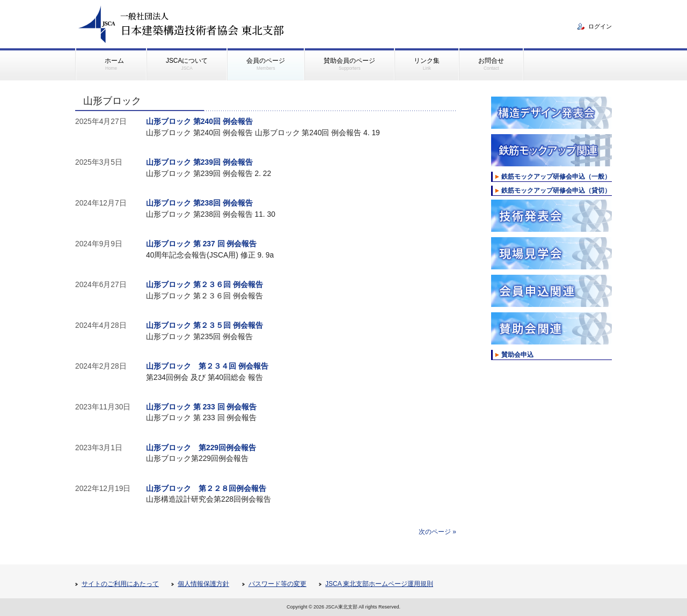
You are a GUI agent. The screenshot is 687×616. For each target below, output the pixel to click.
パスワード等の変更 (277, 584)
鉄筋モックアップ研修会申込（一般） (556, 177)
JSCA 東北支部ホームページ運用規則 (379, 584)
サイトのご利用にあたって (120, 584)
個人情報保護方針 (203, 584)
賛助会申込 (517, 355)
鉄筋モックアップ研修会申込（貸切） (556, 190)
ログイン (600, 26)
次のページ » (437, 532)
